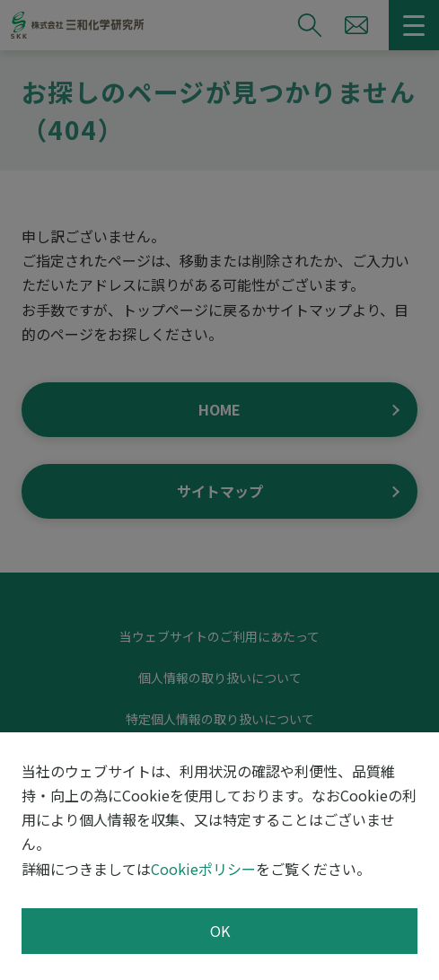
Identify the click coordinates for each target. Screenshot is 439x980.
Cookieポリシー (203, 869)
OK (220, 931)
